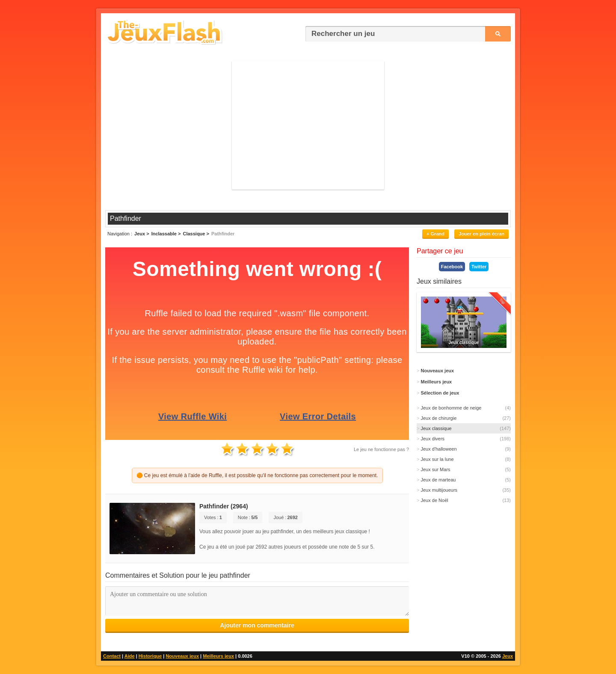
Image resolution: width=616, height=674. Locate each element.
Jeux (508, 656)
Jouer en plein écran (481, 234)
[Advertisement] (308, 125)
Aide (130, 656)
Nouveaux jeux (182, 656)
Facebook (452, 267)
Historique (150, 656)
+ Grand (435, 234)
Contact (112, 656)
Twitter (479, 267)
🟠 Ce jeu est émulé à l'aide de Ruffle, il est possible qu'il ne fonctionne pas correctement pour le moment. (257, 475)
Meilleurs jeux (218, 656)
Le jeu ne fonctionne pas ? (381, 449)
